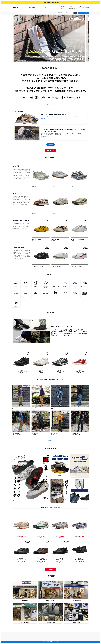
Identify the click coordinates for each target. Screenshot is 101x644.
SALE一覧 (51, 569)
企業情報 (20, 637)
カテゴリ (26, 13)
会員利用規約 (30, 637)
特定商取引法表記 (48, 637)
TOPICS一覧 (50, 151)
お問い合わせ (61, 637)
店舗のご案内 (15, 637)
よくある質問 (55, 637)
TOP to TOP (14, 13)
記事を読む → (44, 119)
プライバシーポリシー (39, 637)
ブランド (42, 13)
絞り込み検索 (84, 13)
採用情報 (25, 637)
